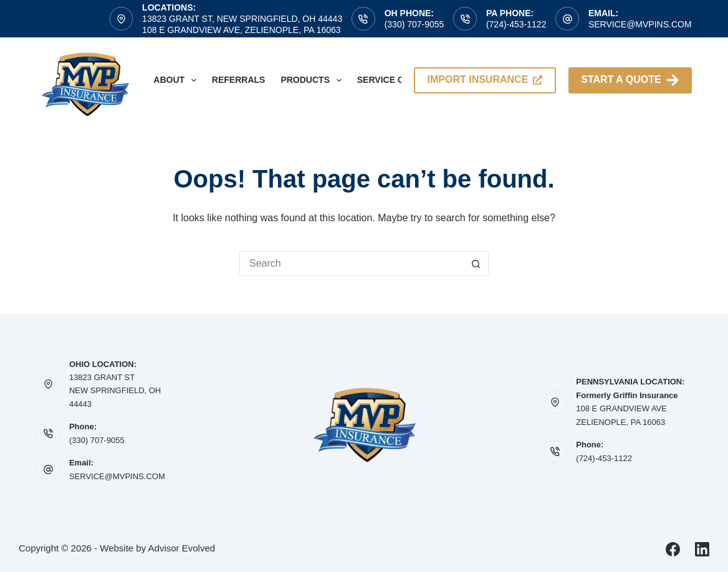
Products (313, 80)
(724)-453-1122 (516, 24)
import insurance (485, 79)
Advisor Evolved (182, 548)
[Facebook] (673, 549)
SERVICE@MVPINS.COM (117, 476)
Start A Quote (630, 80)
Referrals (239, 80)
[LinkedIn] (702, 549)
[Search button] (476, 264)
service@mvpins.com (640, 24)
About (177, 80)
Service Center (395, 80)
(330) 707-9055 (414, 24)
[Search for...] (352, 264)
